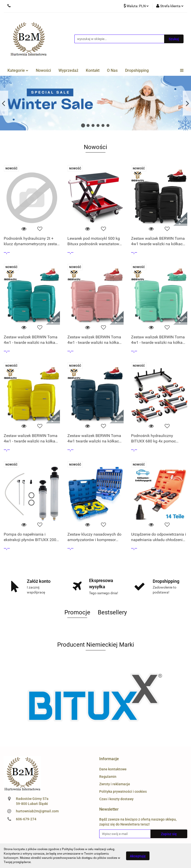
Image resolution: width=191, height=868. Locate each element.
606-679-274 (26, 819)
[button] (109, 759)
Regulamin (108, 777)
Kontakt (93, 70)
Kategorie (18, 70)
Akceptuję (138, 856)
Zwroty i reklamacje (115, 784)
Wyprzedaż (68, 70)
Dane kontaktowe (113, 769)
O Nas (112, 70)
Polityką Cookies (73, 849)
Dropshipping (137, 70)
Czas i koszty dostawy (116, 799)
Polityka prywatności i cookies (123, 791)
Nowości (43, 70)
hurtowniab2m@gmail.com (37, 811)
